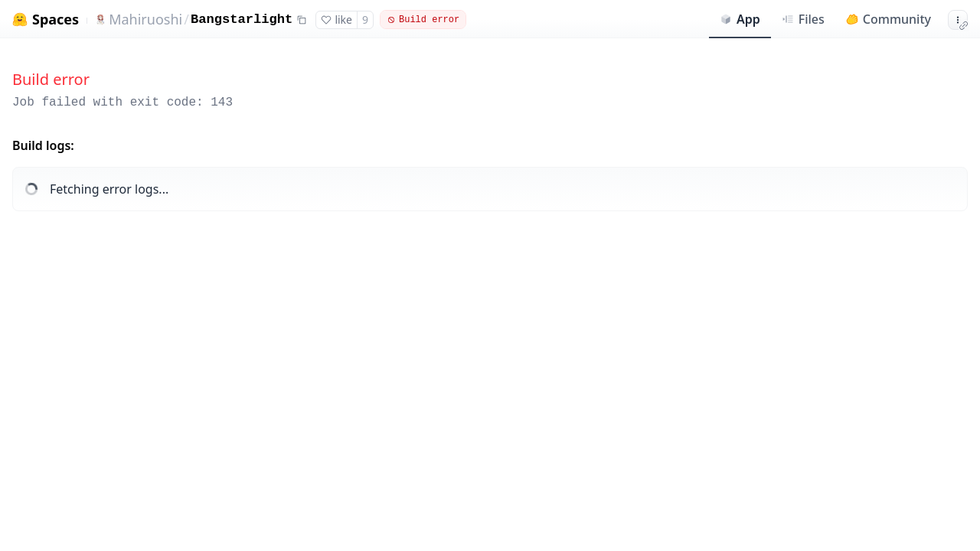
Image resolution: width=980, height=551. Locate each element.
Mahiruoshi (145, 19)
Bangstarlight (242, 20)
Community (889, 19)
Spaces (56, 20)
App (740, 19)
